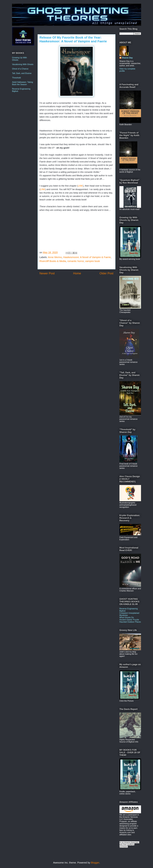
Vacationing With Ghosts (23, 64)
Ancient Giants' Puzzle (129, 620)
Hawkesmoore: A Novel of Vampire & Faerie (87, 257)
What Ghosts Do (127, 617)
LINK (80, 186)
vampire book (93, 261)
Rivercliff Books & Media (53, 261)
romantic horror (76, 261)
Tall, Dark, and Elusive (22, 73)
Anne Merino (55, 257)
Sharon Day (127, 58)
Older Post (106, 273)
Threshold (16, 78)
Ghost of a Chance (20, 69)
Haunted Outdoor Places (130, 622)
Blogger (95, 863)
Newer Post (47, 273)
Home (77, 273)
